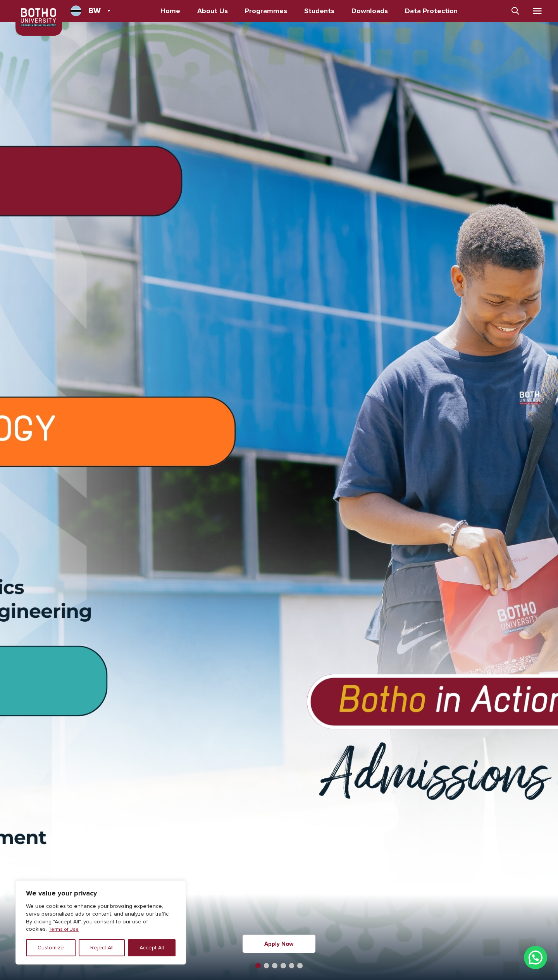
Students (322, 11)
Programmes (269, 11)
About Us (215, 11)
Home (173, 11)
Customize (51, 948)
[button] (256, 965)
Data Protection (434, 11)
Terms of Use (65, 929)
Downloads (372, 11)
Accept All (152, 948)
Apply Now (279, 944)
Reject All (102, 948)
